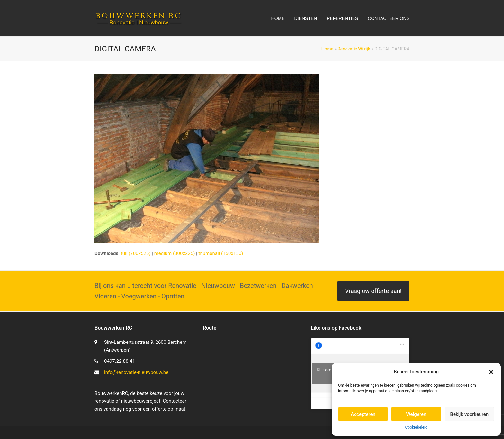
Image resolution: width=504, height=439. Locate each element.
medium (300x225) (175, 253)
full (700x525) (136, 253)
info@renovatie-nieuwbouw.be (136, 372)
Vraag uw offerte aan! (373, 291)
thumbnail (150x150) (221, 253)
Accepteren (363, 414)
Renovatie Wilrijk (354, 49)
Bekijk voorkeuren (469, 414)
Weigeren (416, 414)
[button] (491, 372)
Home (327, 49)
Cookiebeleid (416, 427)
